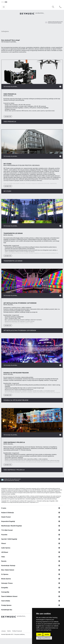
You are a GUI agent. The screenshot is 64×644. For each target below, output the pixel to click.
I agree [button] (39, 634)
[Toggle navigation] (4, 7)
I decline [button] (47, 634)
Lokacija (3, 639)
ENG (3, 2)
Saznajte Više (8, 125)
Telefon (9, 639)
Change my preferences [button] (44, 638)
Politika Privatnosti (17, 639)
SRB (6, 2)
